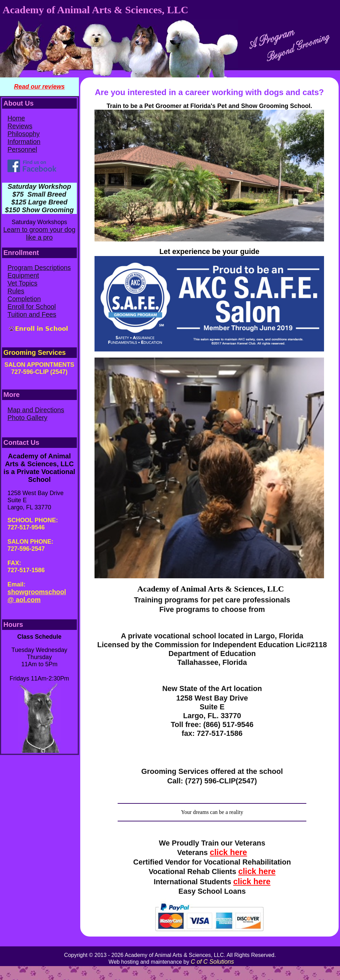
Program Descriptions (39, 268)
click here (228, 852)
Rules (16, 291)
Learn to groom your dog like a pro (39, 233)
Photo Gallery (27, 418)
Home (16, 118)
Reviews (20, 126)
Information (24, 142)
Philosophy (24, 134)
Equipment (23, 275)
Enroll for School (32, 307)
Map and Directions (36, 410)
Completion (24, 299)
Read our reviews (39, 87)
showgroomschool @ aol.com (37, 596)
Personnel (22, 149)
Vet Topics (22, 283)
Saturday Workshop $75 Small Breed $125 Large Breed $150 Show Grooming (39, 198)
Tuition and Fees (32, 314)
